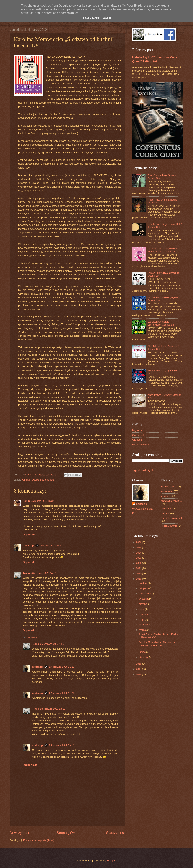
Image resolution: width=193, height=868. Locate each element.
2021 (139, 568)
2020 (139, 573)
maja (142, 620)
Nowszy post (19, 833)
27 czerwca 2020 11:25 (62, 667)
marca (143, 630)
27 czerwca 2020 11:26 (62, 693)
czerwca (144, 614)
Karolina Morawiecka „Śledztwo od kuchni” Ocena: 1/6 (157, 644)
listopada (144, 588)
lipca (142, 609)
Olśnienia (137, 440)
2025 (139, 547)
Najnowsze (138, 430)
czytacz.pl (29, 546)
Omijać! (26, 480)
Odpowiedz (29, 534)
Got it (107, 18)
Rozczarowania (141, 445)
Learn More (91, 18)
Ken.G (26, 501)
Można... (165, 496)
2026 (139, 542)
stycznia (144, 657)
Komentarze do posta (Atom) (39, 840)
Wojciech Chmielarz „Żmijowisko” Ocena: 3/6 (161, 323)
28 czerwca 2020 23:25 (53, 709)
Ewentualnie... (168, 486)
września (144, 599)
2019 (139, 579)
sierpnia (144, 604)
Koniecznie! (167, 491)
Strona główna (68, 833)
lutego (143, 652)
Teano (26, 573)
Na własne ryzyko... (171, 501)
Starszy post (115, 833)
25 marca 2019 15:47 (51, 546)
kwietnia (144, 625)
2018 (139, 664)
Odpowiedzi (33, 637)
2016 (139, 674)
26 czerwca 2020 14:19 (43, 573)
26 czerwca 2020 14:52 (53, 644)
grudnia (143, 583)
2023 (139, 558)
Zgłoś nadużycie (143, 470)
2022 (139, 563)
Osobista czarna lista (43, 480)
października (146, 594)
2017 (139, 669)
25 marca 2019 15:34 (43, 501)
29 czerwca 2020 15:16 (62, 745)
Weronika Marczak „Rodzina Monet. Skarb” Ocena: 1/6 (163, 250)
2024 (139, 553)
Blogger (111, 861)
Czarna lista (139, 435)
